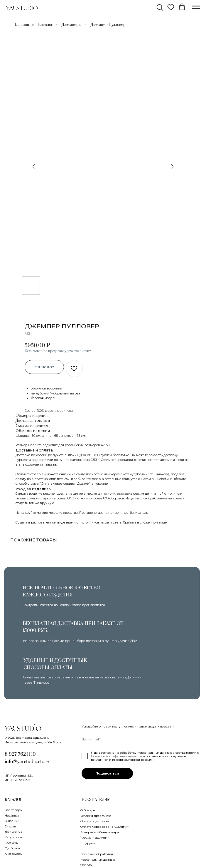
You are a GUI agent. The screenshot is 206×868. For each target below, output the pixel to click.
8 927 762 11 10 (20, 754)
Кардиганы (13, 837)
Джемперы (72, 25)
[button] (160, 7)
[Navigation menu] (196, 7)
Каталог (45, 25)
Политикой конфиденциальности (116, 756)
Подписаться (107, 773)
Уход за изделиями (95, 837)
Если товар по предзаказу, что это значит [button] (58, 351)
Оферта (86, 865)
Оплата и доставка (95, 821)
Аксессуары (14, 854)
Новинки (12, 815)
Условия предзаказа (96, 816)
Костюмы (12, 843)
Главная (22, 25)
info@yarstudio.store (27, 762)
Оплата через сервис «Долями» (105, 827)
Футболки (12, 848)
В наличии (13, 821)
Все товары (14, 810)
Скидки (10, 826)
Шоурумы (88, 843)
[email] (142, 739)
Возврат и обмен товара (100, 832)
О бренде (88, 810)
